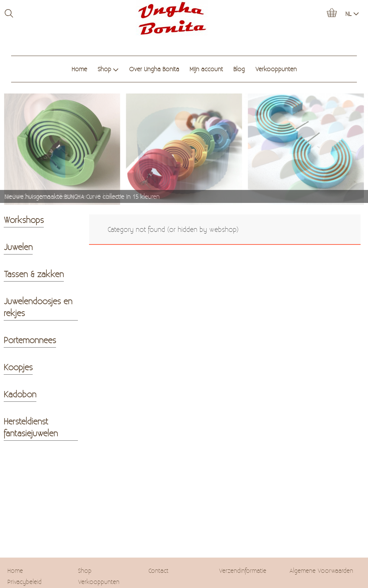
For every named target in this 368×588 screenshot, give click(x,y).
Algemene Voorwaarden (321, 570)
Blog (239, 69)
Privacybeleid (24, 582)
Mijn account (206, 69)
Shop (108, 69)
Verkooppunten (276, 69)
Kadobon (20, 394)
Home (79, 69)
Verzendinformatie (243, 570)
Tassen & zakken (34, 274)
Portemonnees (30, 340)
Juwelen (18, 247)
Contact (158, 570)
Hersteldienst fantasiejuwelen (31, 427)
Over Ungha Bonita (154, 69)
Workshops (24, 220)
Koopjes (18, 367)
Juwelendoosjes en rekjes (38, 307)
